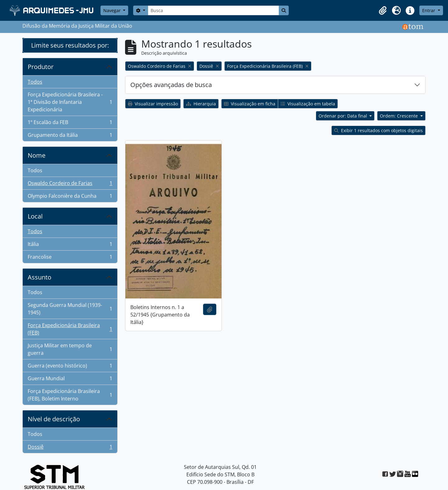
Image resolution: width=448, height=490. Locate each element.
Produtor (41, 67)
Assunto (40, 277)
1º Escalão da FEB (70, 124)
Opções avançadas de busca (171, 85)
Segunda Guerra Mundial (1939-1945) (70, 309)
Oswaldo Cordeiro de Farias (70, 185)
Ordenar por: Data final (343, 116)
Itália (70, 245)
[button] (383, 11)
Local (35, 216)
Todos (35, 82)
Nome (37, 155)
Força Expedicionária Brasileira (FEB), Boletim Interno (70, 395)
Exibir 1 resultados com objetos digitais (378, 130)
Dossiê (70, 448)
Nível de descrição (54, 419)
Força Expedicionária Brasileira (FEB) (70, 329)
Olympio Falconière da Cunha (70, 197)
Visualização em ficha (250, 104)
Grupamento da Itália (70, 136)
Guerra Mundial (70, 380)
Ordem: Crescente (399, 116)
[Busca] (213, 10)
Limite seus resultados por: (70, 45)
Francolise (70, 258)
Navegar (113, 10)
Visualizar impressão (153, 104)
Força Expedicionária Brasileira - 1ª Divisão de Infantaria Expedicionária (70, 102)
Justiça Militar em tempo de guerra (70, 349)
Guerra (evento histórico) (70, 367)
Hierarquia (201, 104)
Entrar (429, 10)
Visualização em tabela (308, 104)
